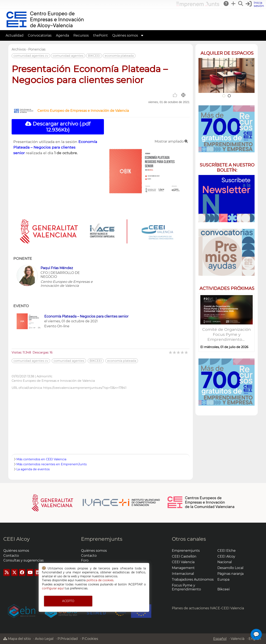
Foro (85, 560)
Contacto (11, 556)
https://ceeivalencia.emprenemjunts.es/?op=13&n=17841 (85, 388)
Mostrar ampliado (171, 141)
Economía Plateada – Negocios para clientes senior (55, 147)
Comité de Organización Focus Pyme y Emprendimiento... (227, 334)
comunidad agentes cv (31, 56)
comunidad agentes (68, 56)
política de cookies (100, 580)
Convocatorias (40, 35)
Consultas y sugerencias (23, 560)
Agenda (62, 35)
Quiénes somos (125, 35)
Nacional (225, 562)
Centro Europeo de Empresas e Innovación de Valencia (83, 111)
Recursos (81, 35)
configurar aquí (53, 588)
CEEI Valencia (183, 562)
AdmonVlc (44, 376)
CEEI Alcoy (17, 539)
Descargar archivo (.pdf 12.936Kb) (58, 127)
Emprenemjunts (102, 539)
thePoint (100, 35)
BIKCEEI (94, 56)
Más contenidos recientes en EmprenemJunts (52, 464)
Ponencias (37, 49)
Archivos (19, 49)
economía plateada (119, 56)
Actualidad (15, 35)
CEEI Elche (227, 551)
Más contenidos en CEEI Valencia (41, 459)
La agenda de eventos (33, 469)
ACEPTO (68, 601)
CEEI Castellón (184, 556)
